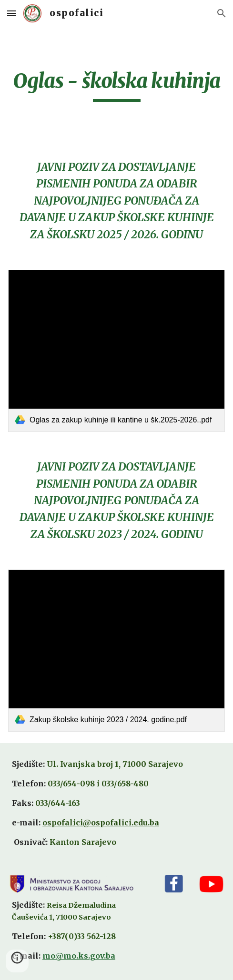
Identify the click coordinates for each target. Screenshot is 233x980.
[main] (116, 85)
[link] (116, 351)
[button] (11, 13)
